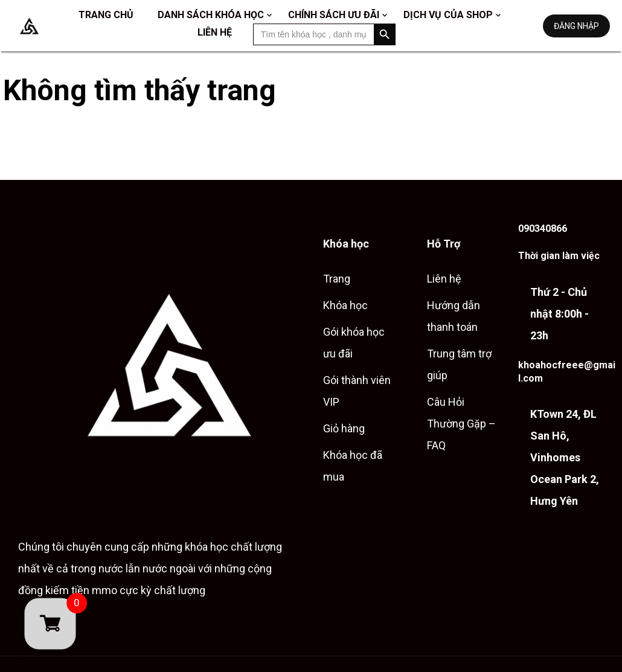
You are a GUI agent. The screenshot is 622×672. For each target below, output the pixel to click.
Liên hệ (215, 32)
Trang (337, 279)
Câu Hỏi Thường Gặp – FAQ (461, 424)
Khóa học (345, 305)
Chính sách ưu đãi (334, 15)
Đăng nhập (576, 26)
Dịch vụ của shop (448, 15)
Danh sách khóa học (211, 15)
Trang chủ (106, 15)
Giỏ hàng (344, 428)
